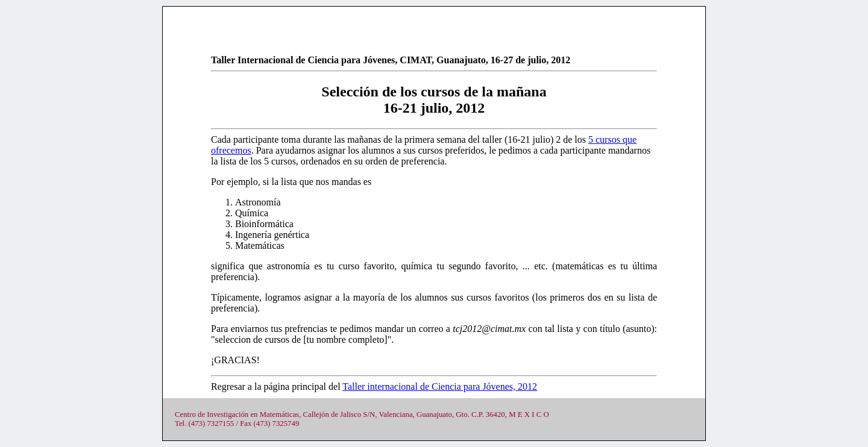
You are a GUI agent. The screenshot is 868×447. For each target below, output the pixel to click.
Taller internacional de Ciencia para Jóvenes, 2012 (440, 386)
